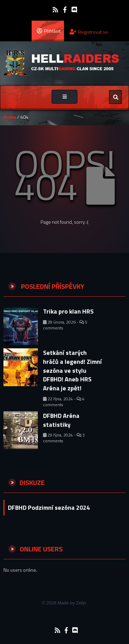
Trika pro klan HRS (68, 311)
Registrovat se (89, 32)
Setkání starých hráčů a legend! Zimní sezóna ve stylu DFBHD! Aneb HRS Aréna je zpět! (72, 370)
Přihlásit (49, 31)
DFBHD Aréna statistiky (61, 420)
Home (10, 117)
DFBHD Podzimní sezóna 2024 (49, 508)
